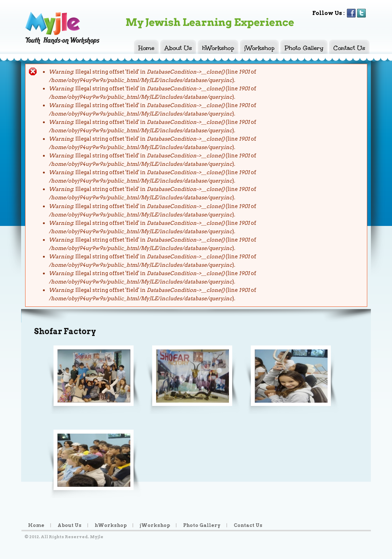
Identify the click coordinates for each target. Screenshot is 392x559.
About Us (178, 48)
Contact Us (349, 48)
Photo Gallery (304, 48)
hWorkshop (218, 48)
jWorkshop (259, 48)
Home (146, 48)
